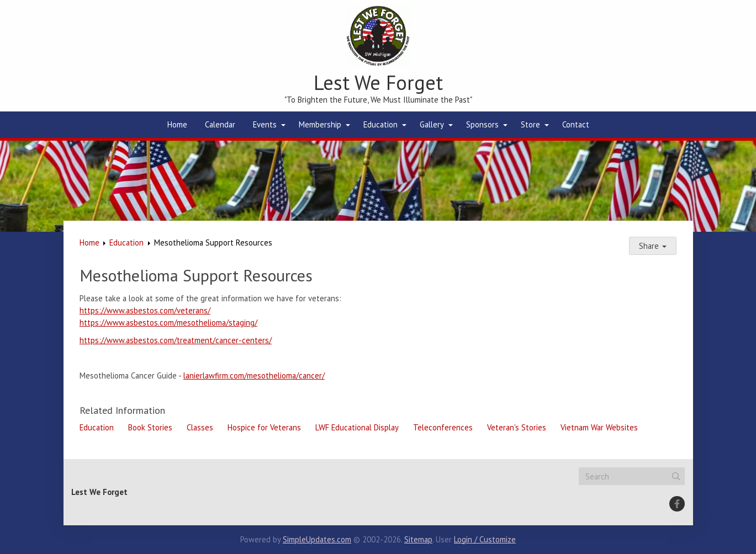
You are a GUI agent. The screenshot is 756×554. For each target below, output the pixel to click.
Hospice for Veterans (264, 427)
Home (177, 124)
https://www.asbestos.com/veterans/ (145, 310)
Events (265, 124)
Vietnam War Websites (599, 427)
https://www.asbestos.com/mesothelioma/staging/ (168, 323)
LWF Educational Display (357, 427)
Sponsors (482, 124)
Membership (320, 124)
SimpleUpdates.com (317, 539)
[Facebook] (677, 504)
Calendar (220, 124)
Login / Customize (485, 539)
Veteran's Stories (517, 427)
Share (653, 246)
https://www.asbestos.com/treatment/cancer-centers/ (176, 340)
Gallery (432, 124)
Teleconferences (443, 427)
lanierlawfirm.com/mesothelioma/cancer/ (254, 375)
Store (530, 124)
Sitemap (418, 539)
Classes (200, 427)
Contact (576, 124)
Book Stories (150, 427)
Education (380, 124)
